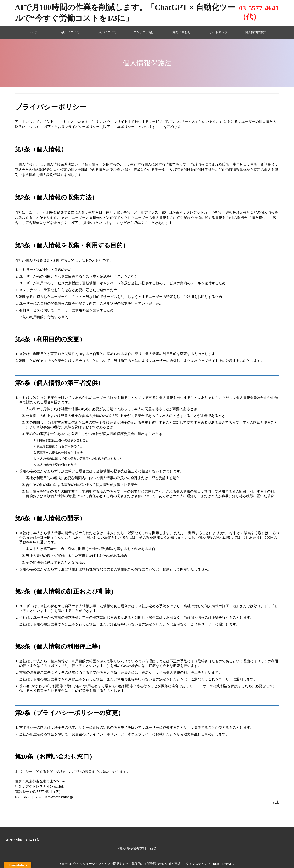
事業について (70, 32)
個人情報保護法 (256, 32)
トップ (33, 32)
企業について (107, 32)
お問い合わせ (181, 32)
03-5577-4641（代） (259, 12)
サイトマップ (218, 32)
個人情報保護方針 (132, 848)
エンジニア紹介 (144, 32)
